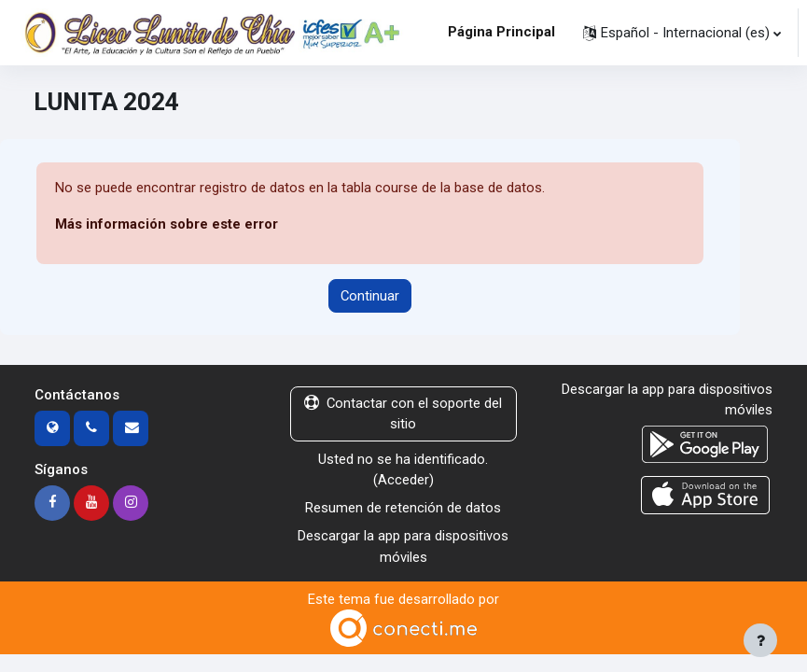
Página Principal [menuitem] (501, 32)
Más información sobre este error (167, 224)
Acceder (403, 480)
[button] (682, 33)
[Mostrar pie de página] (760, 640)
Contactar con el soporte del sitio (403, 413)
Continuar (370, 296)
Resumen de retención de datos (403, 508)
